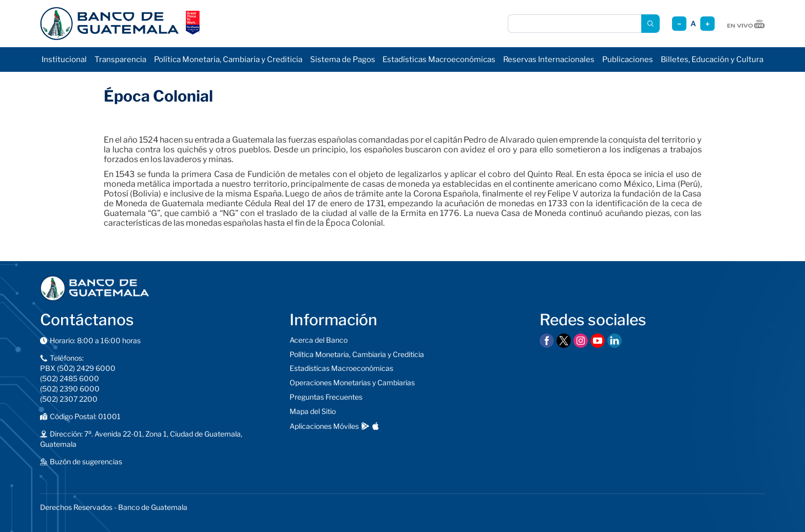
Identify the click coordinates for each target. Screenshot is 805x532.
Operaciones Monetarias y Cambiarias (352, 382)
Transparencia (120, 60)
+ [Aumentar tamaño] (707, 24)
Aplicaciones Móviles (324, 426)
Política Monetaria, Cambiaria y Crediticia (228, 60)
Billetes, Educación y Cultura (712, 60)
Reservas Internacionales (549, 60)
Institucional (64, 60)
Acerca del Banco (319, 340)
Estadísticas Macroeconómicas (439, 60)
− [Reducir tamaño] (679, 24)
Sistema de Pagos (343, 60)
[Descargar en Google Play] (365, 426)
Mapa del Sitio (313, 411)
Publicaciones (628, 60)
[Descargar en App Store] (376, 426)
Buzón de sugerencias (86, 461)
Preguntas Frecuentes (326, 397)
